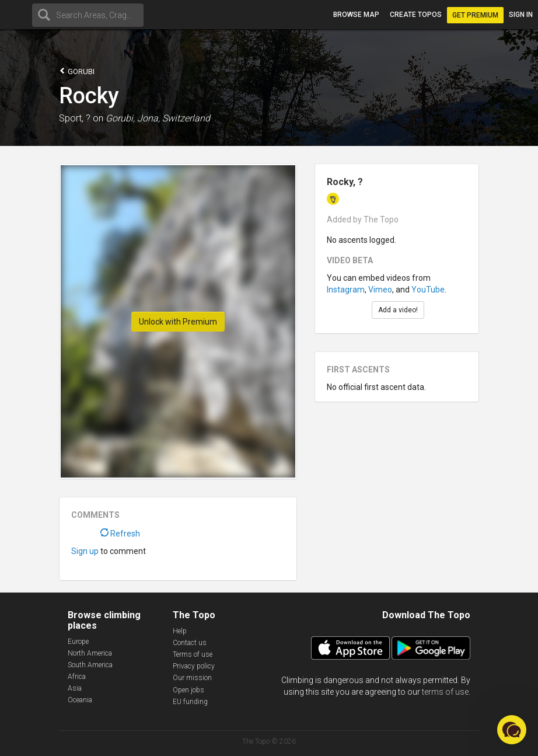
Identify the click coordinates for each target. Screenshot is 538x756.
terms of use (445, 692)
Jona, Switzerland (174, 118)
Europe (78, 642)
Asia (75, 688)
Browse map (356, 15)
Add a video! (398, 310)
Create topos (416, 15)
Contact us (190, 643)
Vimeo (380, 290)
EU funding (190, 702)
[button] (512, 730)
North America (90, 653)
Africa (77, 677)
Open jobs (188, 690)
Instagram (346, 290)
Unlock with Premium (178, 322)
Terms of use (193, 654)
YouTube (428, 290)
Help (180, 631)
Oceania (80, 700)
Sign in (521, 15)
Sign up (85, 551)
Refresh (120, 534)
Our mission (192, 678)
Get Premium (475, 15)
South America (90, 665)
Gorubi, (120, 118)
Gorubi (77, 71)
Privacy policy (194, 666)
